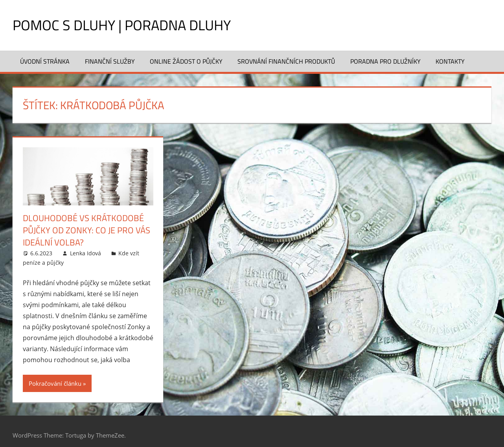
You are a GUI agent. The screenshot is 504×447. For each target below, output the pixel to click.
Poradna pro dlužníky (385, 61)
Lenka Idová (86, 253)
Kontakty (450, 61)
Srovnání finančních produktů (286, 61)
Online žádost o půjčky (186, 61)
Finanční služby (110, 61)
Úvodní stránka (45, 61)
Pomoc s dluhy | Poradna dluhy (122, 25)
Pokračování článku (55, 383)
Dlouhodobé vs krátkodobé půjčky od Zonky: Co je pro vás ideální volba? (86, 230)
